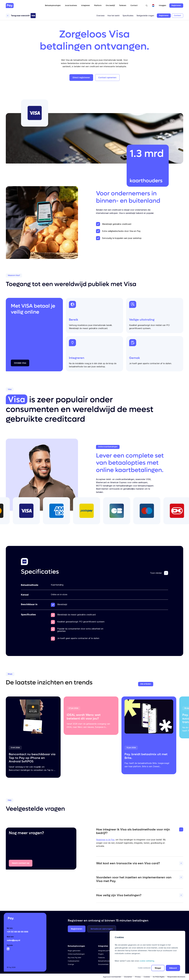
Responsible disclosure (176, 977)
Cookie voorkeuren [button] (144, 968)
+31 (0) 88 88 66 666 (18, 932)
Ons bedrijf (110, 5)
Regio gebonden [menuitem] (74, 951)
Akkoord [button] (173, 968)
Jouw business (71, 5)
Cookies (147, 977)
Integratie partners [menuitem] (105, 951)
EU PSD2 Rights (159, 977)
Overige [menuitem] (71, 964)
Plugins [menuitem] (101, 954)
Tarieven (123, 5)
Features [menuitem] (101, 958)
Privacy (138, 977)
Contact (134, 5)
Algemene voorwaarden (112, 977)
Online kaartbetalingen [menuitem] (76, 954)
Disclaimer (128, 977)
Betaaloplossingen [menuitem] (76, 946)
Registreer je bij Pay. (106, 840)
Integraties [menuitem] (103, 946)
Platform (98, 5)
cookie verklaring (147, 961)
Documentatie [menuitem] (103, 964)
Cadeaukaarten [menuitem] (74, 961)
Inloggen (163, 6)
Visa (17, 399)
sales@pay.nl (13, 940)
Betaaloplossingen (53, 5)
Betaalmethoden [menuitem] (104, 961)
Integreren (86, 5)
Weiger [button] (158, 968)
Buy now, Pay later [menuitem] (75, 958)
